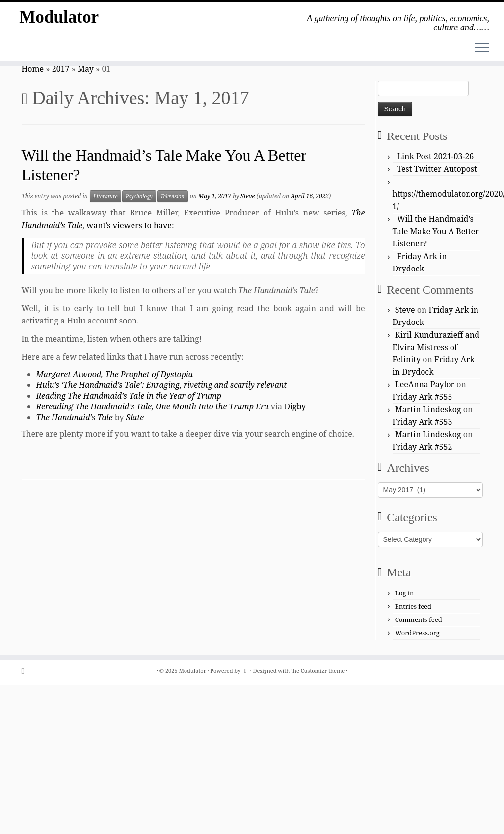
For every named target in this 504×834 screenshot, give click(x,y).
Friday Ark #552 (423, 447)
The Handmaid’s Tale (75, 417)
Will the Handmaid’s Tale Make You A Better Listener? (436, 231)
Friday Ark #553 (423, 422)
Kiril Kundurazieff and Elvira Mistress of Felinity (436, 347)
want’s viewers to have (129, 225)
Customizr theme (323, 670)
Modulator (59, 19)
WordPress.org (417, 633)
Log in (405, 593)
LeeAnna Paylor (425, 384)
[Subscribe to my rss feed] (26, 671)
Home (33, 69)
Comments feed (419, 619)
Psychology (139, 196)
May (86, 69)
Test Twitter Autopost (437, 169)
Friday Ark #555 (423, 397)
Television (172, 196)
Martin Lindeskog (428, 409)
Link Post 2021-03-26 (435, 156)
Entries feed (413, 606)
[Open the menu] (482, 48)
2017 (61, 69)
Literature (106, 196)
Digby (295, 406)
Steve (248, 196)
